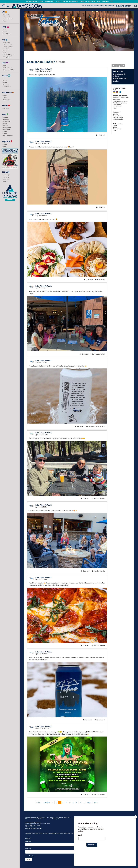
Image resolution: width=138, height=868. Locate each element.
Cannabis (5, 32)
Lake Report (6, 108)
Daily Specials (7, 17)
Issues (5, 147)
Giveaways (6, 119)
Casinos (5, 51)
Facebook (6, 175)
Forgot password (34, 856)
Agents (5, 98)
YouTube (6, 177)
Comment (100, 135)
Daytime (5, 81)
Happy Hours (6, 21)
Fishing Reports (7, 57)
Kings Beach (83, 1)
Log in (29, 860)
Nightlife (5, 83)
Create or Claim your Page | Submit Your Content (38, 824)
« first (39, 802)
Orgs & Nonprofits (8, 136)
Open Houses (6, 100)
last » (95, 802)
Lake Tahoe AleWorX (41, 62)
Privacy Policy (66, 817)
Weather (5, 123)
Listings (5, 96)
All (3, 79)
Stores (5, 30)
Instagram (6, 179)
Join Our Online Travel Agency (33, 825)
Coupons (5, 117)
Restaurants (6, 15)
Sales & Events (7, 34)
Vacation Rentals (7, 68)
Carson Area (105, 1)
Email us (116, 81)
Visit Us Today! (100, 720)
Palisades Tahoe (74, 1)
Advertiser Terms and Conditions (33, 829)
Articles (5, 132)
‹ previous (46, 802)
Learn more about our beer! (96, 426)
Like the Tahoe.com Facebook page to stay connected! (98, 6)
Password (28, 849)
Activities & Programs (9, 55)
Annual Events (7, 87)
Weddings (5, 126)
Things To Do (6, 43)
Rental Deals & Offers (9, 70)
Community (6, 85)
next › (89, 802)
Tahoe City (65, 1)
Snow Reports (7, 121)
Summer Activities (9, 45)
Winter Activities (8, 47)
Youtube (120, 66)
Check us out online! (98, 354)
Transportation (7, 128)
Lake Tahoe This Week (32, 1)
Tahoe (42, 1)
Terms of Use (59, 817)
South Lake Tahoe (50, 1)
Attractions (6, 49)
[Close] (135, 830)
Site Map (5, 134)
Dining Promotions (8, 19)
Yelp (123, 66)
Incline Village (92, 1)
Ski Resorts (6, 53)
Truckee (58, 1)
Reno (99, 1)
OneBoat (36, 833)
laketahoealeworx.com (120, 78)
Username (28, 841)
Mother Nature (7, 130)
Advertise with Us (30, 827)
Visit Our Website (98, 499)
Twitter (5, 181)
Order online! (100, 280)
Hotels (5, 66)
